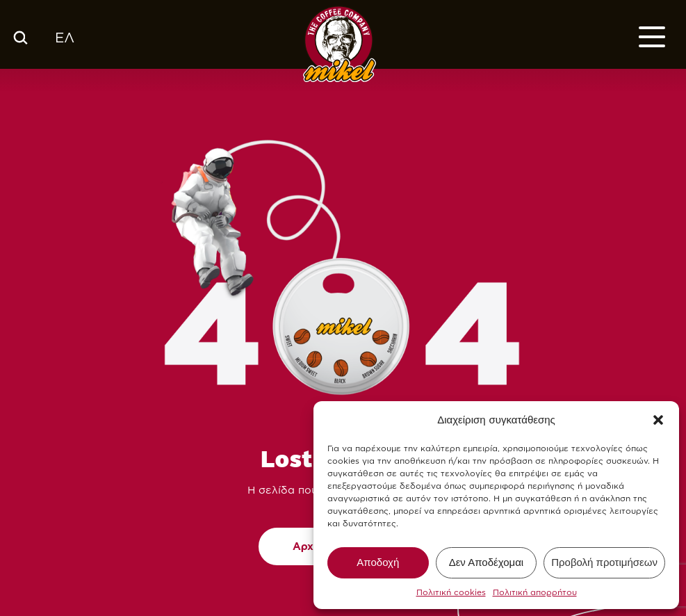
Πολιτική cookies (451, 592)
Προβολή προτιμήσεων (604, 562)
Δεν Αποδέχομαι (487, 562)
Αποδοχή (378, 562)
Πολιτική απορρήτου (535, 592)
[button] (658, 420)
